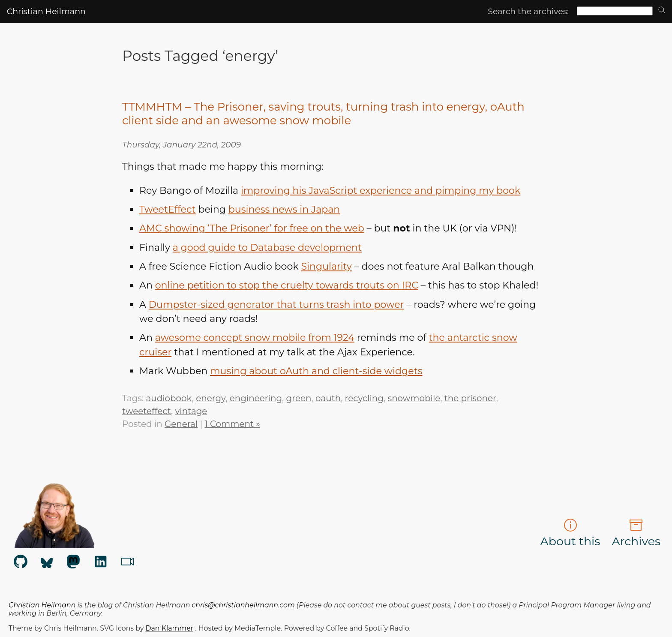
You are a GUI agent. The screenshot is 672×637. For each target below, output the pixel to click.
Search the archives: (528, 11)
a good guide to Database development (267, 248)
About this (570, 533)
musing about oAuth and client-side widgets (316, 371)
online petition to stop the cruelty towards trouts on (287, 285)
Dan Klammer (169, 628)
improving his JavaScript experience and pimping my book (381, 191)
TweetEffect (168, 209)
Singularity (326, 266)
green (299, 398)
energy (211, 398)
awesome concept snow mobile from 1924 (255, 338)
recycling (364, 398)
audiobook (169, 398)
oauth (328, 398)
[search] (662, 11)
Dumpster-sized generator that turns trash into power (276, 305)
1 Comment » (232, 424)
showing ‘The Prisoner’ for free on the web (252, 228)
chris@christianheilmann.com (243, 605)
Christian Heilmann (46, 11)
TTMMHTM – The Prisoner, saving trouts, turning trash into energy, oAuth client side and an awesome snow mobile (323, 114)
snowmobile (414, 398)
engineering (256, 398)
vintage (191, 411)
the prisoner (470, 398)
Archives (636, 533)
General (181, 424)
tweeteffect (147, 411)
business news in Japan (284, 209)
